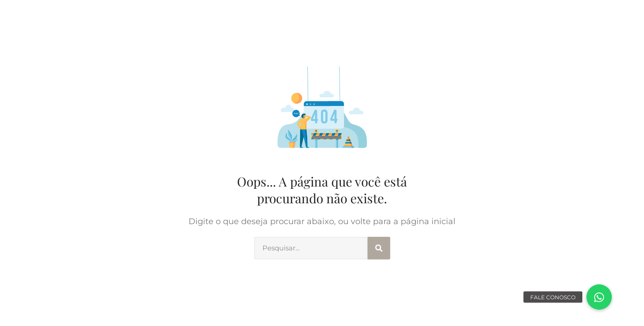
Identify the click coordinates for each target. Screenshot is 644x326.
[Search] (379, 248)
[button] (599, 297)
